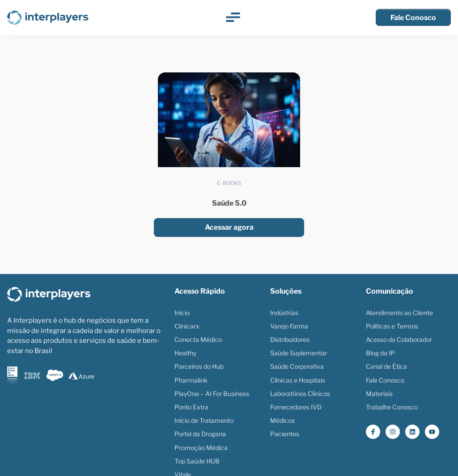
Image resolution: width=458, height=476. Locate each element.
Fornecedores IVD (296, 407)
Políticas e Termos (392, 326)
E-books (229, 183)
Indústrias (284, 313)
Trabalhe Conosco (392, 407)
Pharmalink (191, 380)
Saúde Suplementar (299, 353)
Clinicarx (187, 326)
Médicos (282, 420)
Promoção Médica (201, 448)
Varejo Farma (289, 326)
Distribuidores (290, 339)
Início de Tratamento (204, 420)
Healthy (185, 353)
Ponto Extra (191, 407)
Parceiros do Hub (199, 366)
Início (182, 313)
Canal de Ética (386, 366)
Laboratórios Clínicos (300, 394)
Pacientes (285, 434)
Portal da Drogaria (200, 434)
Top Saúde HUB (197, 461)
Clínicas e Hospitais (298, 380)
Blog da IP (380, 353)
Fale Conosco (385, 380)
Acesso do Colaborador (399, 339)
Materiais (379, 394)
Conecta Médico (198, 339)
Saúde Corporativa (297, 366)
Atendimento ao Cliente (399, 313)
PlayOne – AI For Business (212, 394)
